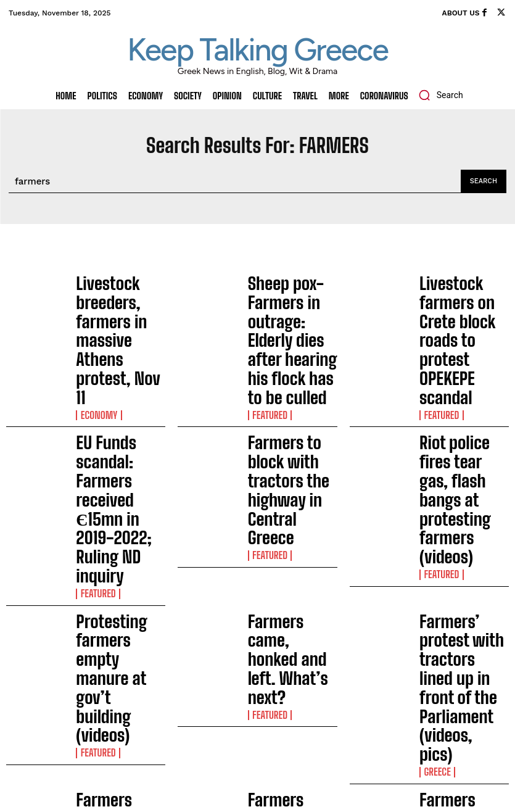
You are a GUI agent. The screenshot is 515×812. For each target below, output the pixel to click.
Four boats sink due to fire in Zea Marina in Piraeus (190, 749)
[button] (438, 95)
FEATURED (266, 325)
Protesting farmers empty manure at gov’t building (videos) (120, 430)
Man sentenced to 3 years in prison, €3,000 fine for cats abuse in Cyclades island (189, 672)
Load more (257, 568)
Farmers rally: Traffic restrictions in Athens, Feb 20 (291, 498)
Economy (95, 317)
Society (92, 522)
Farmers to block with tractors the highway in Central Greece (290, 362)
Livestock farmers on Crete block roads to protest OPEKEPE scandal (460, 296)
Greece (434, 462)
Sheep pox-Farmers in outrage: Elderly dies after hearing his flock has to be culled (291, 296)
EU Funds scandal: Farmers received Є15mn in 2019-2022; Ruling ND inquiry (117, 364)
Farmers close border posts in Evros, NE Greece (117, 498)
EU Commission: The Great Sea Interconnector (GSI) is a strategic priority (192, 713)
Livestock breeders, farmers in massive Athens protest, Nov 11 (118, 293)
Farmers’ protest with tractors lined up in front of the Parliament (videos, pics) (464, 432)
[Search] (484, 181)
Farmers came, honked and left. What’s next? (292, 430)
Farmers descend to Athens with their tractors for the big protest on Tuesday (458, 500)
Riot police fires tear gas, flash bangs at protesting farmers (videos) (458, 364)
